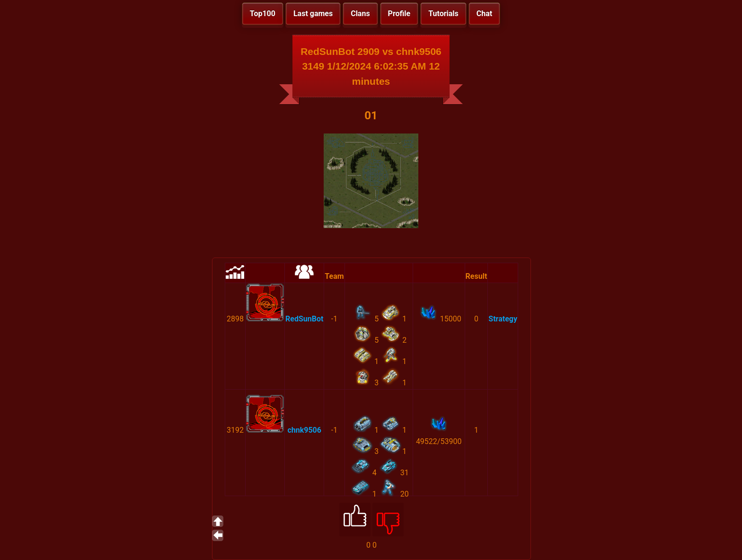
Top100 (263, 13)
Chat (484, 13)
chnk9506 (304, 430)
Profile (399, 13)
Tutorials (443, 13)
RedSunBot (304, 319)
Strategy (503, 319)
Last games (313, 13)
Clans (360, 13)
